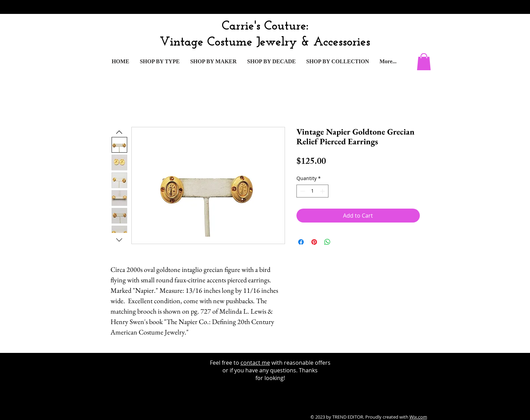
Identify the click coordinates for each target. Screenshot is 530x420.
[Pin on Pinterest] (314, 242)
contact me (255, 363)
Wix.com (418, 417)
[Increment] (323, 191)
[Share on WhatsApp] (327, 242)
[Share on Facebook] (301, 242)
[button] (424, 62)
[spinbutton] (312, 191)
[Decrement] (302, 191)
